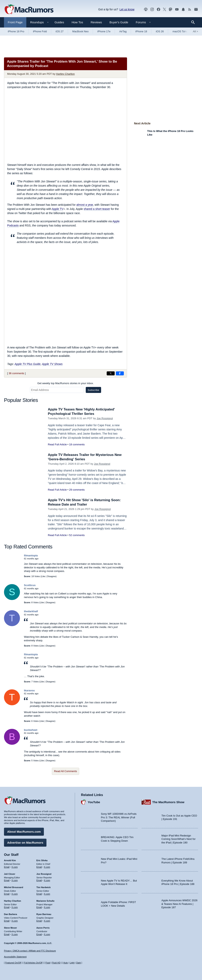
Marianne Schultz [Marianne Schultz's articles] (45, 901)
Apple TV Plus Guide (28, 364)
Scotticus (30, 585)
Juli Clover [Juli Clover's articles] (10, 874)
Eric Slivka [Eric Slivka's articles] (42, 860)
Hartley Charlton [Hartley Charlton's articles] (13, 901)
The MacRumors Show (168, 802)
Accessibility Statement (15, 957)
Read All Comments (66, 771)
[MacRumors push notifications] (183, 9)
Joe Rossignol (105, 418)
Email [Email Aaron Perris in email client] (39, 934)
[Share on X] (111, 373)
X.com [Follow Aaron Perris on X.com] (47, 934)
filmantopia (31, 555)
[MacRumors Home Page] (29, 10)
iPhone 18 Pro (16, 31)
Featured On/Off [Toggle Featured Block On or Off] (13, 963)
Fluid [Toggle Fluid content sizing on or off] (48, 963)
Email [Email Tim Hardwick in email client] (39, 894)
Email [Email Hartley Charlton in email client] (7, 907)
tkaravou (29, 690)
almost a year (85, 205)
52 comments (77, 535)
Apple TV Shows (52, 364)
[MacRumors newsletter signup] (196, 9)
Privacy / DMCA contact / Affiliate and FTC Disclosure (30, 951)
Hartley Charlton (65, 74)
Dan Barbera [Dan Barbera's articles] (10, 914)
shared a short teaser (97, 209)
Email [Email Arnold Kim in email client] (7, 867)
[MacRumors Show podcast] (146, 9)
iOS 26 (160, 31)
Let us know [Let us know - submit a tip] (127, 9)
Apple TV (58, 209)
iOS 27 (60, 31)
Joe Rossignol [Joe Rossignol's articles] (44, 874)
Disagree (51, 576)
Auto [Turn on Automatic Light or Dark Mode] (66, 963)
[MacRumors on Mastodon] (170, 9)
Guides (59, 22)
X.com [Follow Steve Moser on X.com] (15, 934)
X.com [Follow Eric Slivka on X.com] (47, 867)
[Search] (194, 22)
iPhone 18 (141, 31)
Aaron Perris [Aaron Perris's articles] (43, 928)
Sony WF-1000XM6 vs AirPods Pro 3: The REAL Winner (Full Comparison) (119, 817)
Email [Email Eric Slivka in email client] (39, 867)
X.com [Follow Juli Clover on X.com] (15, 880)
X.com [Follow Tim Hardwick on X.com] (47, 894)
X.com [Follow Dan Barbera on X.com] (15, 921)
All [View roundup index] (195, 31)
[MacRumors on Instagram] (152, 9)
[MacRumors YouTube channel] (177, 9)
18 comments (77, 444)
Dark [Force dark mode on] (78, 963)
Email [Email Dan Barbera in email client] (7, 921)
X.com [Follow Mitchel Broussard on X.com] (15, 894)
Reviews (96, 22)
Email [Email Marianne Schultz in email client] (39, 907)
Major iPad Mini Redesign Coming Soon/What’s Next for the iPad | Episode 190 (179, 839)
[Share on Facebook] (120, 373)
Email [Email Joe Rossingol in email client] (39, 880)
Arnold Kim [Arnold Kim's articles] (10, 860)
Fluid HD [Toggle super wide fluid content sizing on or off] (56, 963)
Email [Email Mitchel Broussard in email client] (7, 894)
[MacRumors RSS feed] (190, 9)
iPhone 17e (104, 31)
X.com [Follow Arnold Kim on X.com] (15, 867)
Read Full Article (57, 444)
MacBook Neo (81, 31)
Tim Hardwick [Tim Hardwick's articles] (44, 887)
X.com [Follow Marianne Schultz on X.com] (47, 907)
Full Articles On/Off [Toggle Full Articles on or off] (33, 963)
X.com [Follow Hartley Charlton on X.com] (15, 907)
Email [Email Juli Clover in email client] (7, 880)
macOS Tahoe (181, 31)
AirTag (123, 31)
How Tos (77, 22)
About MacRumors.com (24, 832)
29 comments (77, 490)
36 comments (16, 373)
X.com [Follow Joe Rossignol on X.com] (47, 880)
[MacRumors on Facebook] (159, 9)
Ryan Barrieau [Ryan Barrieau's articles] (44, 914)
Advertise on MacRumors (25, 843)
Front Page (15, 22)
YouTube (94, 802)
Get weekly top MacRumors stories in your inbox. (66, 383)
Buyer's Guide (119, 22)
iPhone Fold (40, 31)
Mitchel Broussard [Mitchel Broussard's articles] (14, 887)
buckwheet (31, 730)
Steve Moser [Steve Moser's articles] (10, 928)
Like (43, 576)
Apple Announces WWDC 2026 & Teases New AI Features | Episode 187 (180, 904)
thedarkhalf (31, 611)
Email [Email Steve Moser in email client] (7, 934)
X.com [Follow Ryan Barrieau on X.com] (47, 921)
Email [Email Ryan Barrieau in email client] (39, 921)
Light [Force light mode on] (72, 963)
